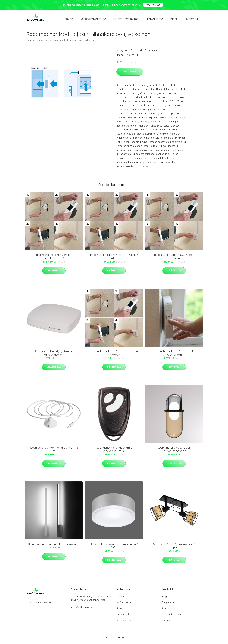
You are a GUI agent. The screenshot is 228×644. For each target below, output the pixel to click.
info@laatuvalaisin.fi (82, 608)
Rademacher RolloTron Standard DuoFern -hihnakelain (114, 354)
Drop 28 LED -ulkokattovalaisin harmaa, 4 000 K (114, 547)
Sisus (119, 609)
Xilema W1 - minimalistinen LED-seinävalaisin (54, 545)
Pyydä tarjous (153, 5)
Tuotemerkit (191, 19)
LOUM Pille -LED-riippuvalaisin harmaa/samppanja (174, 450)
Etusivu (30, 41)
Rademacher (152, 51)
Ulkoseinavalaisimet (94, 19)
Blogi (173, 19)
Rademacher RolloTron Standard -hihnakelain (174, 258)
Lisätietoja (130, 73)
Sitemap (166, 621)
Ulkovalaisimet (124, 621)
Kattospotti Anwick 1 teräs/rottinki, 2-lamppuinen (174, 547)
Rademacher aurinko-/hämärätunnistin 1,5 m (54, 450)
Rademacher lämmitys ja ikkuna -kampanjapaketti (54, 354)
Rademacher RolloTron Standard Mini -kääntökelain (174, 354)
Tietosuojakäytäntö (172, 615)
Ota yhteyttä (168, 603)
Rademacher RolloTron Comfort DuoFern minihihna (114, 258)
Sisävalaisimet (155, 19)
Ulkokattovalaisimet (126, 19)
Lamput (120, 598)
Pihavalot (68, 19)
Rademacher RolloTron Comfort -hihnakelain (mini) (54, 258)
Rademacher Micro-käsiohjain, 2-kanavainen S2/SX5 (114, 450)
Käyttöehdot (168, 609)
